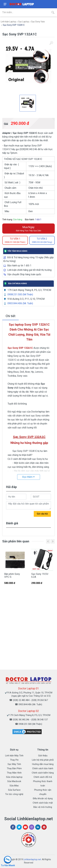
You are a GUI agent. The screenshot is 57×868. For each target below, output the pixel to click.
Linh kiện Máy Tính (14, 756)
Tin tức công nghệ (14, 794)
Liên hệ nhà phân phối (43, 760)
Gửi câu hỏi (42, 514)
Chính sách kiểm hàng (43, 773)
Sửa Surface (14, 790)
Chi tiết (10, 316)
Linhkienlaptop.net (32, 859)
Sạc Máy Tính (14, 764)
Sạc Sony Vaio (38, 22)
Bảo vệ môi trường (43, 807)
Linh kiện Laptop (8, 22)
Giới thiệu (43, 756)
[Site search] (24, 12)
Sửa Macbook (14, 781)
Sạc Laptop (24, 22)
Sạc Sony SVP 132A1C (14, 25)
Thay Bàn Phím (14, 768)
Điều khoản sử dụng (43, 798)
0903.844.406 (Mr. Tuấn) (20, 303)
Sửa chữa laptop (14, 777)
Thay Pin (14, 760)
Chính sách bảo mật (43, 803)
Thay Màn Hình (14, 773)
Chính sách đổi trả (43, 777)
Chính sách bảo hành (43, 768)
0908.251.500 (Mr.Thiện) (20, 294)
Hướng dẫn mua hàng (43, 764)
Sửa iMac (14, 786)
